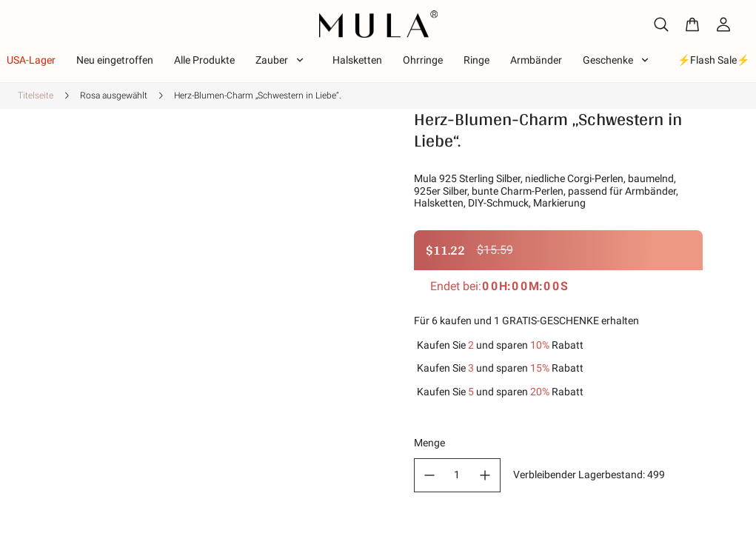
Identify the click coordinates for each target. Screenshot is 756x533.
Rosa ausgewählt (114, 95)
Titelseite (36, 95)
